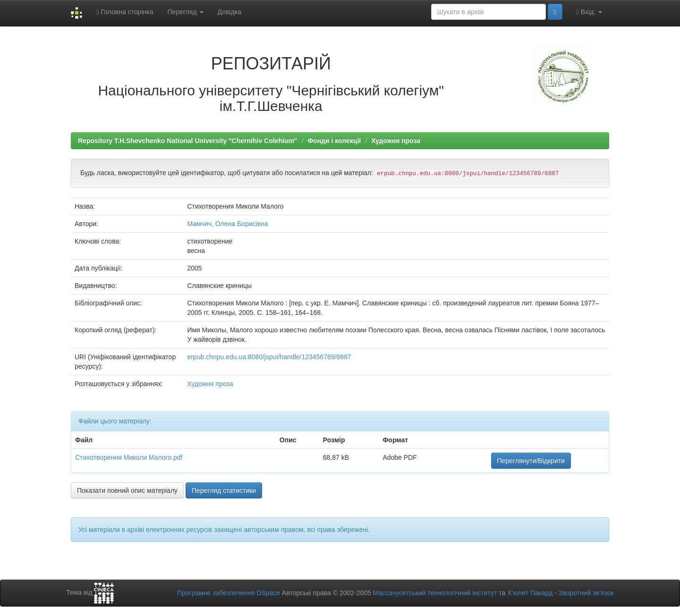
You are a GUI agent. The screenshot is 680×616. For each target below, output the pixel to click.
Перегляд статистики (224, 490)
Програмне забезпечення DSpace (229, 593)
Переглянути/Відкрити (531, 461)
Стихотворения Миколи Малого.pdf (129, 457)
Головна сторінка (125, 12)
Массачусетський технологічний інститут (435, 593)
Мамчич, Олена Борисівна (227, 224)
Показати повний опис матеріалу (127, 490)
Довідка (229, 12)
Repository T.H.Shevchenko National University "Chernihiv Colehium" (187, 141)
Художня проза (396, 141)
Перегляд (185, 12)
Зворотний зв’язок (586, 593)
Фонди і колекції (334, 141)
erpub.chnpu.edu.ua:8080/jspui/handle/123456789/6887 (269, 357)
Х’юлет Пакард (530, 593)
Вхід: (589, 12)
